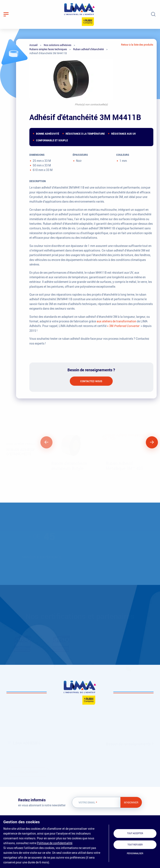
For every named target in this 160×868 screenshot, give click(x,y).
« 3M (123, 326)
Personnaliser (135, 853)
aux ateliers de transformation (116, 321)
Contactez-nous (91, 381)
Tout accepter (135, 833)
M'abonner (131, 802)
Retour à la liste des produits (137, 45)
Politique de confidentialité (55, 843)
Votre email (88, 802)
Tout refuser (135, 845)
